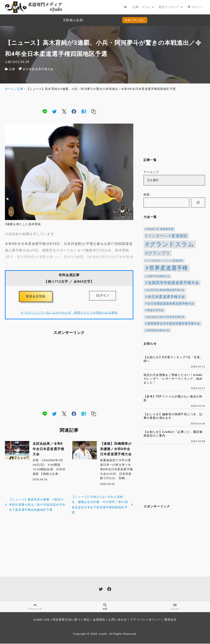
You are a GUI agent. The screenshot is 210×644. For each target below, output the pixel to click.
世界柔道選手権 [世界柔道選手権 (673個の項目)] (169, 268)
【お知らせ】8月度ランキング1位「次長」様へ (173, 359)
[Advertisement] (69, 374)
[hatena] (84, 111)
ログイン (103, 295)
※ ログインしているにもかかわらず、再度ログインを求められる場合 (69, 314)
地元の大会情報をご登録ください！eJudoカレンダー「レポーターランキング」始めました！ (173, 379)
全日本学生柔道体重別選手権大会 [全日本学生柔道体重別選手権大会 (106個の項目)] (166, 290)
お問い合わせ (118, 620)
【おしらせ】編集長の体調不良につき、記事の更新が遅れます (173, 416)
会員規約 (99, 620)
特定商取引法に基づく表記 (71, 620)
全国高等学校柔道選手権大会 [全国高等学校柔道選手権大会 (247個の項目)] (174, 283)
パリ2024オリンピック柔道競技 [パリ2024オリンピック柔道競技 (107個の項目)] (165, 261)
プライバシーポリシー (146, 620)
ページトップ (35, 607)
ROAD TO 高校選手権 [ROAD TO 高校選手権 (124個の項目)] (160, 229)
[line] (45, 111)
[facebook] (74, 111)
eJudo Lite (41, 620)
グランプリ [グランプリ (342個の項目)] (159, 253)
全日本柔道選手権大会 (38, 69)
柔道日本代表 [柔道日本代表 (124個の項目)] (155, 310)
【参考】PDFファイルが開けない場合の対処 (173, 398)
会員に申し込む (135, 20)
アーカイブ (151, 172)
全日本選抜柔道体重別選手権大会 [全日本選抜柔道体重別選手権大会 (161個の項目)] (171, 303)
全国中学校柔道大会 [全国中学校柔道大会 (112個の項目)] (158, 276)
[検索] (198, 203)
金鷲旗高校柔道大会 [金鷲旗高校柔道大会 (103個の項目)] (158, 330)
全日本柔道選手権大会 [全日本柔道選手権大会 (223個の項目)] (166, 297)
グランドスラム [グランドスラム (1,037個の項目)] (172, 244)
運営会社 (170, 620)
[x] (64, 111)
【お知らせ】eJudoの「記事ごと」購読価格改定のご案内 (173, 434)
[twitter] (54, 111)
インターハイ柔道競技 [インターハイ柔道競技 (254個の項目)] (168, 236)
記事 (12, 69)
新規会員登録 (36, 297)
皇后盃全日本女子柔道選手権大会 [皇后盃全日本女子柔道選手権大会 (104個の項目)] (166, 317)
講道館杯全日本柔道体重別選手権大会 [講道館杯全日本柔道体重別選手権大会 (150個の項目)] (174, 323)
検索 (147, 195)
